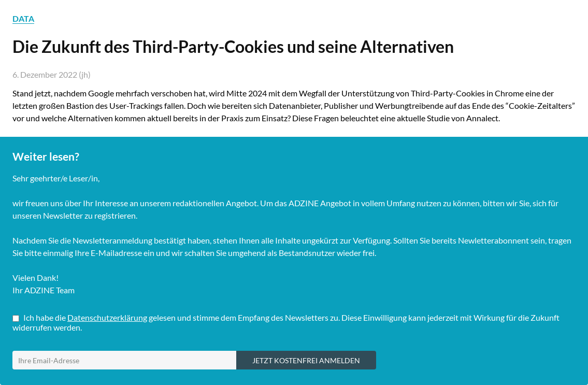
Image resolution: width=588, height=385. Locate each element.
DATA (23, 18)
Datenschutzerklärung (107, 317)
